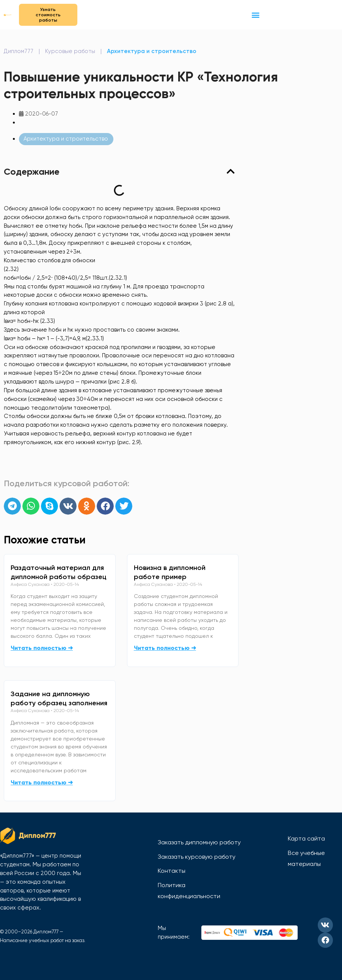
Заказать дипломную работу (199, 842)
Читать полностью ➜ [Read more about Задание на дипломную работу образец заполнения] (42, 782)
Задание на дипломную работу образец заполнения (59, 698)
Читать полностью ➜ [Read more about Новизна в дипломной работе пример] (165, 648)
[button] (255, 15)
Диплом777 (19, 51)
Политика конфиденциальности (189, 891)
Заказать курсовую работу (197, 857)
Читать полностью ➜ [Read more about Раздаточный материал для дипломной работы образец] (42, 648)
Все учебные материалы (306, 859)
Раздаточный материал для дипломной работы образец (59, 572)
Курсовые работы (70, 51)
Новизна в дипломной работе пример (170, 572)
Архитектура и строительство (152, 51)
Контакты (172, 871)
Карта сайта (306, 838)
